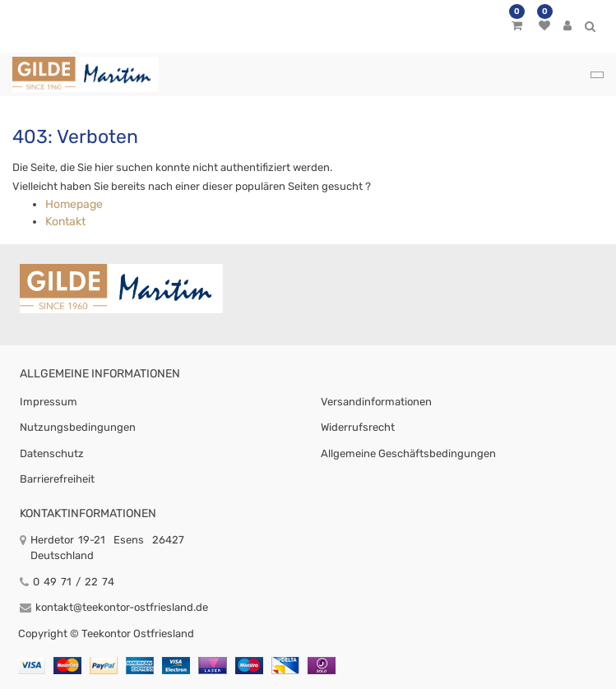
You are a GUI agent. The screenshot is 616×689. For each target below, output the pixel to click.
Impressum (49, 402)
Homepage (74, 204)
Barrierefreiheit (57, 479)
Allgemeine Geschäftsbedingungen (408, 453)
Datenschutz (52, 453)
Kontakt (65, 222)
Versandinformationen (376, 402)
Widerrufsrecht (358, 427)
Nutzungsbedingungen (78, 427)
